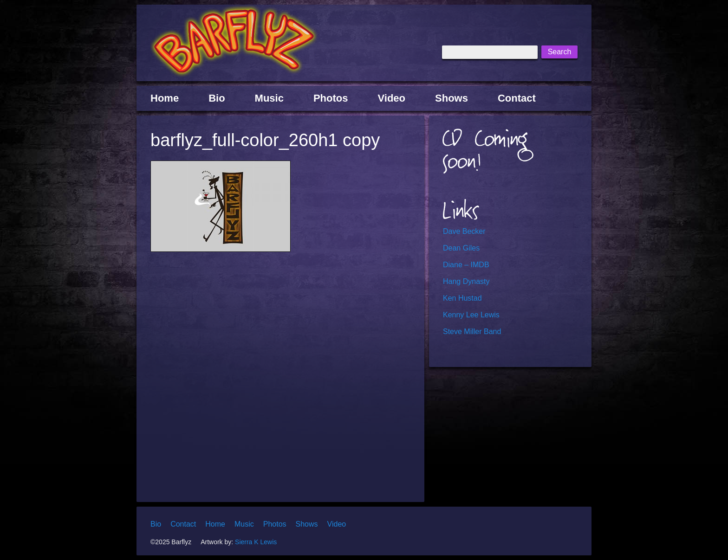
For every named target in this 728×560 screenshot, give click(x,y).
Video (392, 98)
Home (165, 98)
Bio (217, 98)
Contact (517, 98)
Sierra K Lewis (256, 542)
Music (269, 98)
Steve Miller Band (472, 331)
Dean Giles (461, 248)
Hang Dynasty (466, 281)
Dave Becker (464, 231)
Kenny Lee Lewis (471, 315)
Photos (331, 98)
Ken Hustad (462, 298)
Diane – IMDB (466, 265)
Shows (452, 98)
